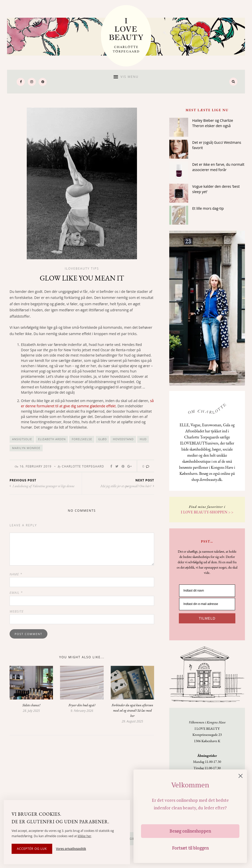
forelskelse (82, 439)
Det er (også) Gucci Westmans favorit (217, 145)
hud (143, 439)
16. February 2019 (36, 467)
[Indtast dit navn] (207, 591)
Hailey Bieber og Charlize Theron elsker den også (213, 123)
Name (16, 574)
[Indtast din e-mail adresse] (207, 604)
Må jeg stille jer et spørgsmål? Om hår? (127, 486)
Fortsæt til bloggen (190, 848)
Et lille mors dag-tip (208, 208)
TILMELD (207, 618)
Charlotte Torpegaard (83, 467)
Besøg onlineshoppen (190, 831)
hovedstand (123, 439)
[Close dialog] (241, 776)
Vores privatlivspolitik (71, 849)
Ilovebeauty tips (82, 268)
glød (102, 439)
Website (17, 611)
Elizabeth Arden (52, 439)
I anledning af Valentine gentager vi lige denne (42, 486)
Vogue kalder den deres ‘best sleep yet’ (216, 189)
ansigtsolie (22, 439)
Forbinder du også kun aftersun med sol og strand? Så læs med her (132, 710)
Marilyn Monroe (26, 448)
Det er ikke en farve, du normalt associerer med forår (218, 167)
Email (16, 593)
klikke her (85, 836)
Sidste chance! (31, 705)
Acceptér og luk (32, 849)
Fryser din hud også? (82, 705)
